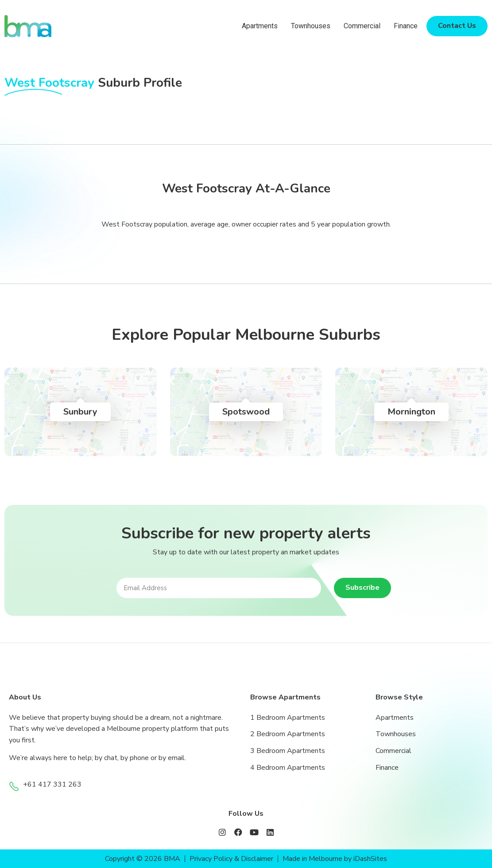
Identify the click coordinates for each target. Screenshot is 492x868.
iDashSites (371, 859)
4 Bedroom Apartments (288, 768)
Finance (406, 26)
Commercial (362, 26)
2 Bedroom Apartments (288, 734)
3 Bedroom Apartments (288, 751)
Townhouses (311, 26)
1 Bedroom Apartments (288, 718)
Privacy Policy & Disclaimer (231, 859)
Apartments (260, 26)
